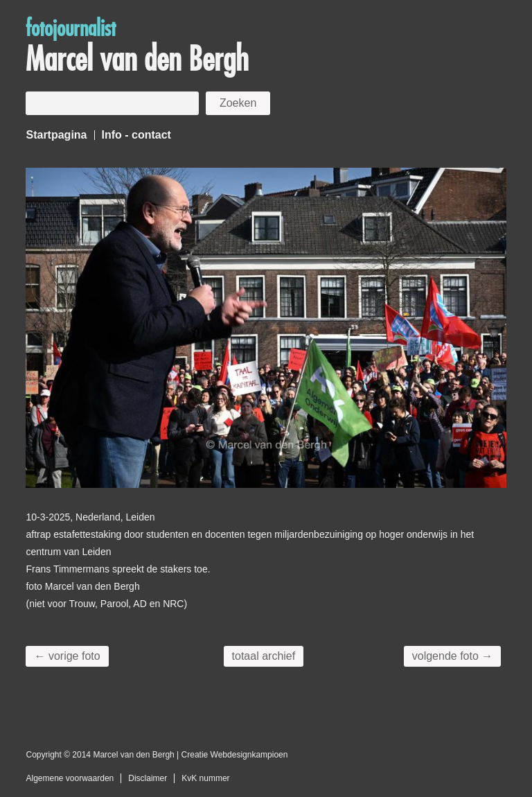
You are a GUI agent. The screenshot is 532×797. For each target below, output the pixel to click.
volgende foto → (453, 656)
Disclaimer (148, 778)
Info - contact (136, 135)
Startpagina (56, 135)
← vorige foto (67, 656)
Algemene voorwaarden (70, 778)
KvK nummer (205, 778)
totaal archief (264, 656)
